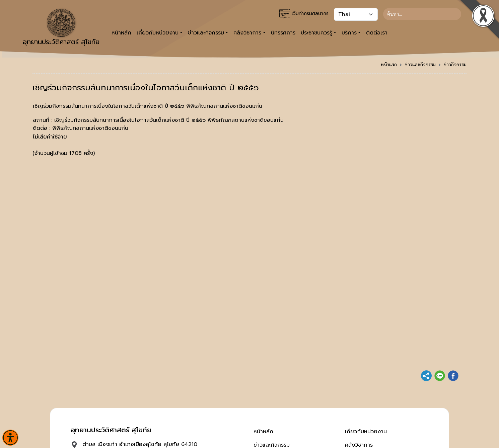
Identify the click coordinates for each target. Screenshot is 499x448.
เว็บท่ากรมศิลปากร (304, 14)
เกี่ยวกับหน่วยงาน (366, 432)
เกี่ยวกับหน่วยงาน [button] (158, 33)
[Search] (422, 14)
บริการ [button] (349, 33)
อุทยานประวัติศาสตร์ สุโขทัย (61, 28)
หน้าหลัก (121, 33)
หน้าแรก (389, 64)
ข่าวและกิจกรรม (420, 64)
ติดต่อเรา (377, 33)
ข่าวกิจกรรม (455, 64)
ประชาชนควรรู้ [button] (316, 33)
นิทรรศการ (283, 33)
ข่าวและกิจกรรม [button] (206, 33)
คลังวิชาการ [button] (247, 33)
